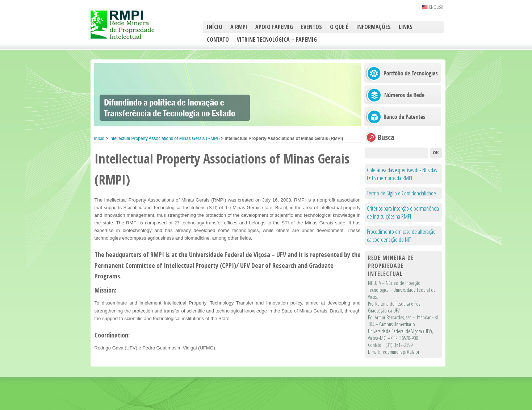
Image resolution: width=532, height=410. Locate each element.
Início (215, 27)
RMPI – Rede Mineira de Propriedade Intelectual (130, 25)
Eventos (311, 27)
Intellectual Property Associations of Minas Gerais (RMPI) (165, 138)
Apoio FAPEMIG (274, 27)
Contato (218, 40)
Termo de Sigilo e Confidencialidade (401, 193)
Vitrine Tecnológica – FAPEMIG (277, 40)
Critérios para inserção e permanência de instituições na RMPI (403, 212)
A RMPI (239, 27)
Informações (374, 27)
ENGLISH (436, 7)
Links (406, 27)
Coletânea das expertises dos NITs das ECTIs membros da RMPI (402, 174)
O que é (339, 27)
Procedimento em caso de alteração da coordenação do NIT (401, 236)
